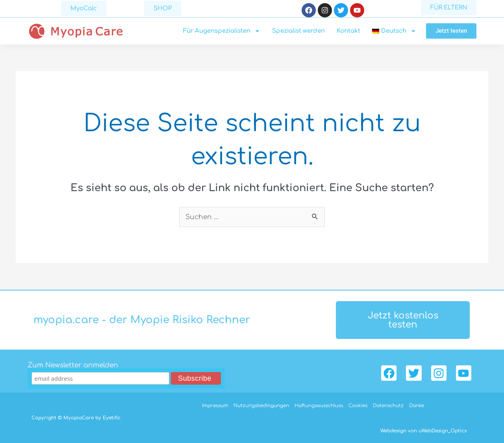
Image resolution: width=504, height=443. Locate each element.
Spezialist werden (298, 31)
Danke (417, 406)
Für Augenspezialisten (222, 31)
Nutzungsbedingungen (261, 406)
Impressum (215, 406)
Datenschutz (388, 406)
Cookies (358, 406)
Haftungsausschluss (319, 406)
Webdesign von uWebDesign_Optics (423, 431)
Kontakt (348, 31)
